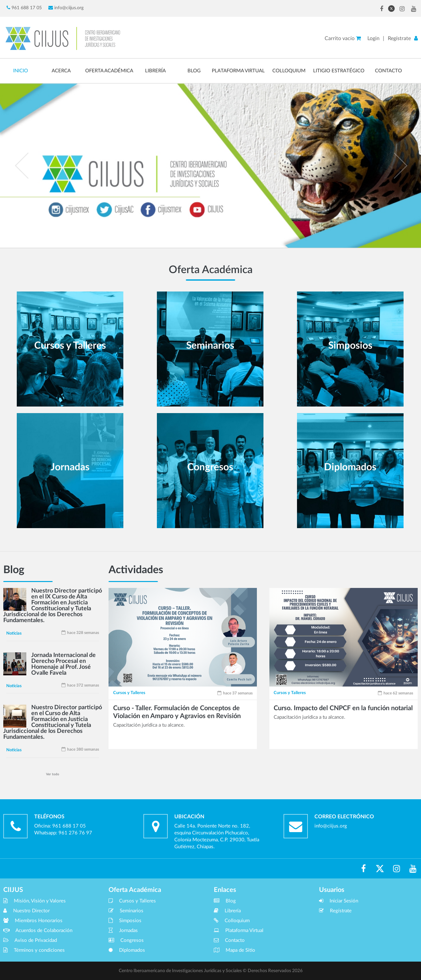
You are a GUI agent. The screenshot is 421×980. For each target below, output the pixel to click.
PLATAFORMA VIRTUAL (238, 71)
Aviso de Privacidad (30, 940)
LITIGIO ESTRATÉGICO (339, 71)
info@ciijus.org (66, 8)
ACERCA (61, 71)
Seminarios (126, 911)
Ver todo (53, 774)
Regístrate (399, 38)
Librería (227, 911)
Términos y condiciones (34, 950)
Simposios (125, 921)
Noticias (14, 633)
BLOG (194, 71)
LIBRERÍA (155, 71)
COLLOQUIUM (289, 71)
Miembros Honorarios (33, 921)
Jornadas (123, 931)
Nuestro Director (26, 911)
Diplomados (127, 950)
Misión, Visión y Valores (35, 901)
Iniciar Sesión (339, 901)
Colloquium (232, 921)
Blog (225, 901)
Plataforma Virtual (239, 931)
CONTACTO (388, 71)
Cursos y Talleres (129, 693)
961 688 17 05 (24, 8)
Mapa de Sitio (235, 950)
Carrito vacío (343, 38)
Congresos (126, 940)
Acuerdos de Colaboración (38, 931)
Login (373, 38)
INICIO (21, 71)
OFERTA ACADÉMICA (109, 71)
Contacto (229, 940)
